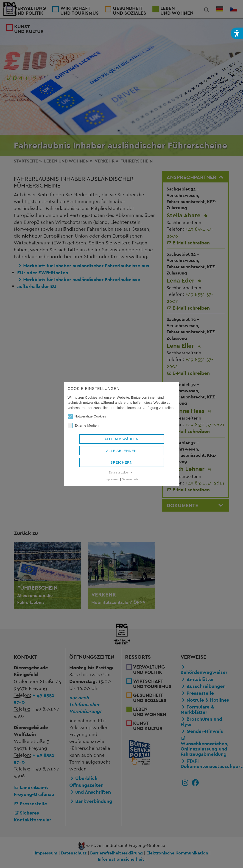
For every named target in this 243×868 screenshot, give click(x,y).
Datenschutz (130, 479)
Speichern (121, 462)
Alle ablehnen (122, 451)
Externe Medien (83, 426)
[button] (237, 33)
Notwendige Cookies (87, 416)
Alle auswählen (121, 439)
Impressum (112, 479)
